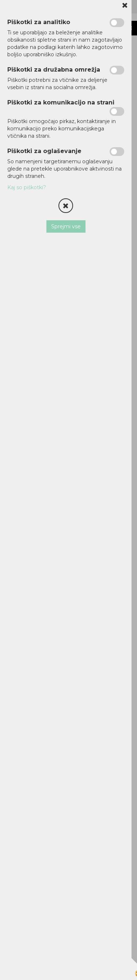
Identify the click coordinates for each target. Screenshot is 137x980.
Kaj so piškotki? (27, 187)
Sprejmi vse (66, 226)
